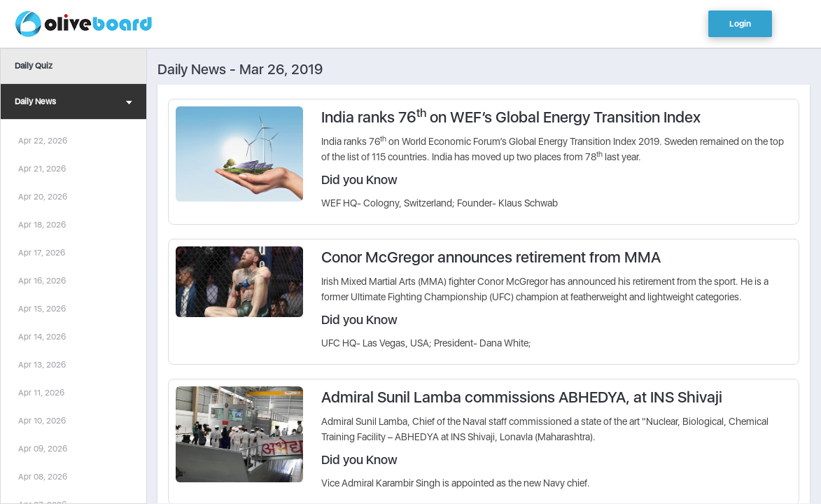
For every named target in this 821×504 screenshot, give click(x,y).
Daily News (73, 103)
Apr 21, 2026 (42, 169)
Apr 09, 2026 (43, 449)
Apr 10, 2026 (42, 421)
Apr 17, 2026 (42, 253)
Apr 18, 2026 (42, 225)
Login (740, 24)
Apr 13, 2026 (42, 365)
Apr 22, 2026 (43, 141)
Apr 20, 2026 (43, 197)
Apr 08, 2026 (43, 477)
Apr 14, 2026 (42, 337)
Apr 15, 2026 (42, 309)
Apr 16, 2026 (42, 281)
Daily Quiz (34, 66)
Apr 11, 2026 (41, 393)
